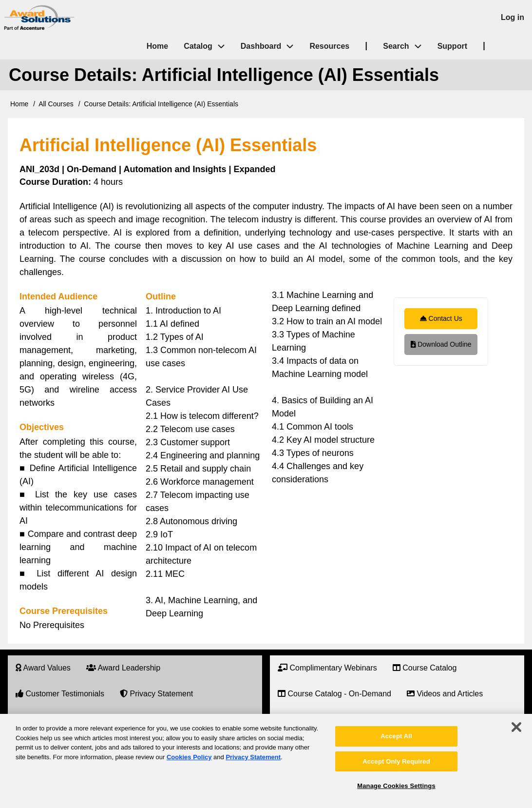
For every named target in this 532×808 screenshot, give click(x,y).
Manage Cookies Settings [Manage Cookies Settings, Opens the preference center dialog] (396, 786)
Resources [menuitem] (329, 46)
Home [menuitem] (157, 46)
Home (19, 104)
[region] (266, 761)
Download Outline (441, 344)
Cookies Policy (189, 757)
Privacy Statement (253, 757)
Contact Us (441, 318)
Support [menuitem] (452, 46)
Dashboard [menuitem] (261, 46)
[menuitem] (43, 668)
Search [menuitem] (406, 47)
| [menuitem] (366, 45)
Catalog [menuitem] (198, 46)
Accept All (396, 736)
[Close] (516, 727)
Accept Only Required (396, 761)
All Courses (56, 104)
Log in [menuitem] (513, 17)
